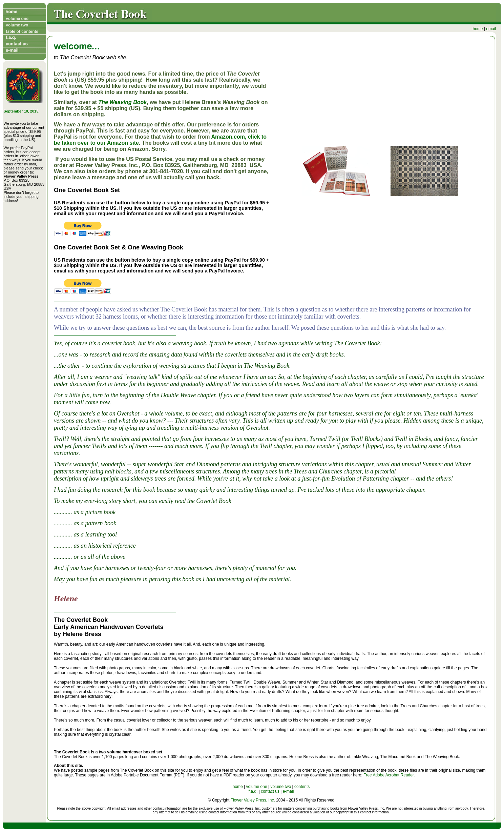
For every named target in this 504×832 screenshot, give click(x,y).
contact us (270, 791)
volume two (281, 787)
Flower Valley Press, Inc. (253, 800)
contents (302, 787)
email (491, 29)
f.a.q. (253, 791)
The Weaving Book (122, 102)
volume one (257, 787)
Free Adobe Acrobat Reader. (389, 775)
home (478, 29)
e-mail (288, 791)
